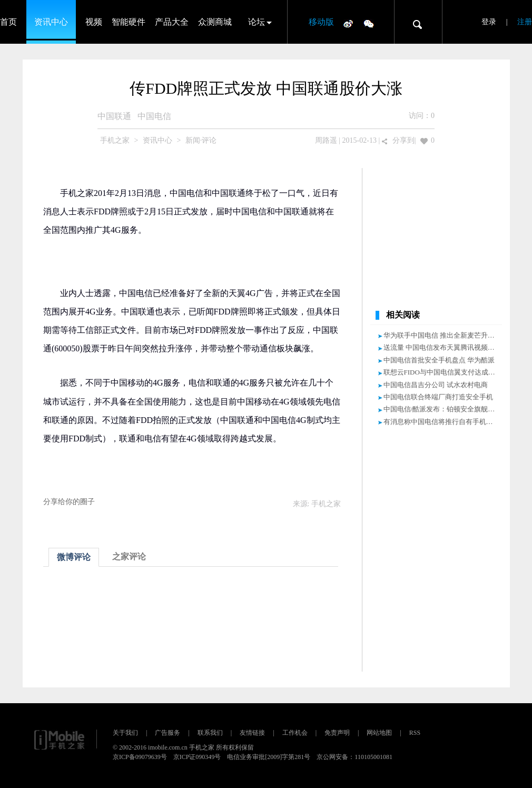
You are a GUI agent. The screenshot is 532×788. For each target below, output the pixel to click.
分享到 (403, 140)
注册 (525, 22)
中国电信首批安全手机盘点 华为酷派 (439, 360)
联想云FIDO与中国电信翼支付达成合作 (443, 372)
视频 (94, 22)
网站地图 (379, 733)
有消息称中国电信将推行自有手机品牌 (442, 422)
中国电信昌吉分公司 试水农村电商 (436, 385)
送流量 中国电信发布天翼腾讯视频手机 (442, 347)
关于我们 (125, 733)
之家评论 (129, 556)
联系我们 (210, 733)
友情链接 (252, 733)
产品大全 (172, 22)
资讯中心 (51, 22)
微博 (348, 23)
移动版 (321, 22)
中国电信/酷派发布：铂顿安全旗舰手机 (443, 409)
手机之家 (115, 140)
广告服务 (168, 733)
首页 (8, 22)
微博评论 (74, 557)
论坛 (257, 22)
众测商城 (215, 22)
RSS (415, 733)
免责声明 (337, 733)
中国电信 (154, 116)
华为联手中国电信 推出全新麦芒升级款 (442, 335)
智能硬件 (129, 22)
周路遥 (326, 140)
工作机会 (295, 733)
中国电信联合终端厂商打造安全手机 (438, 397)
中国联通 (114, 116)
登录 (489, 22)
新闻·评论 (201, 140)
